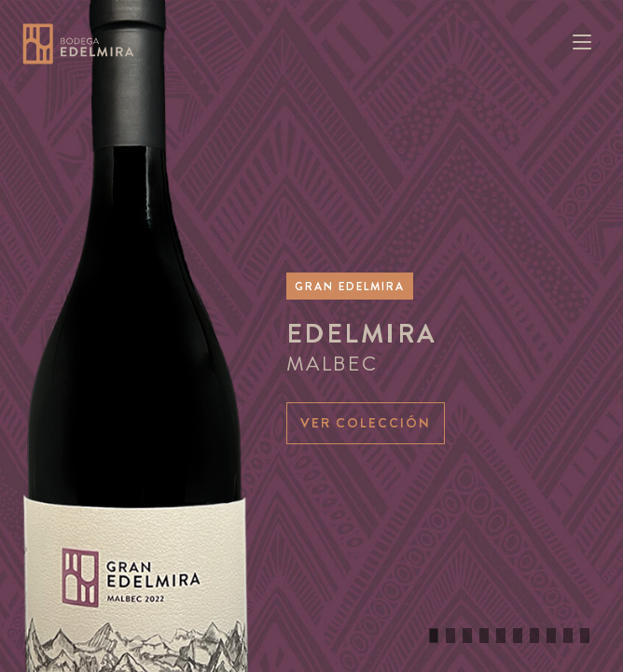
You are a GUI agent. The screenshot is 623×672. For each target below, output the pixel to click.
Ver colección (366, 423)
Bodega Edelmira (78, 44)
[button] (434, 636)
